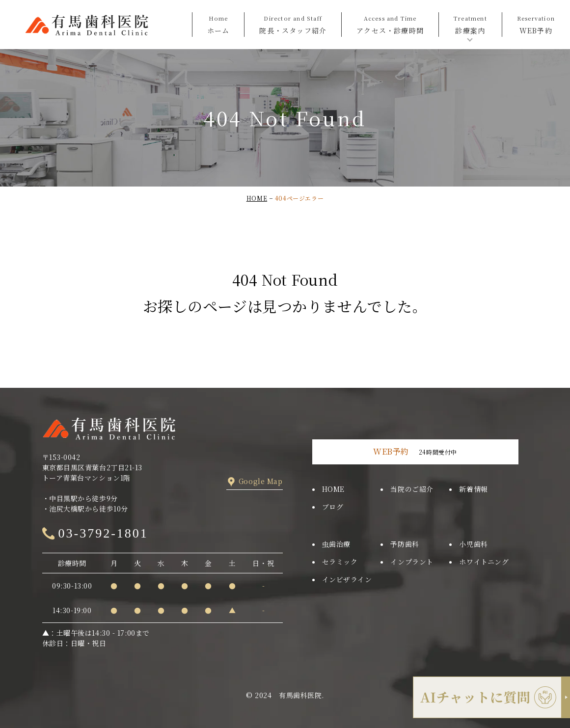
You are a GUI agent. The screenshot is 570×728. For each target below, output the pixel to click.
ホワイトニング (484, 562)
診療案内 (470, 24)
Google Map (261, 481)
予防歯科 (405, 544)
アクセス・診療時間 (390, 24)
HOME (257, 198)
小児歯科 (473, 544)
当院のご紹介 (412, 489)
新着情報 (473, 489)
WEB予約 (536, 24)
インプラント (412, 562)
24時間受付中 (415, 451)
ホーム (218, 24)
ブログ (333, 507)
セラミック (340, 562)
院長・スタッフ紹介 (293, 24)
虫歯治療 (336, 544)
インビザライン (347, 579)
